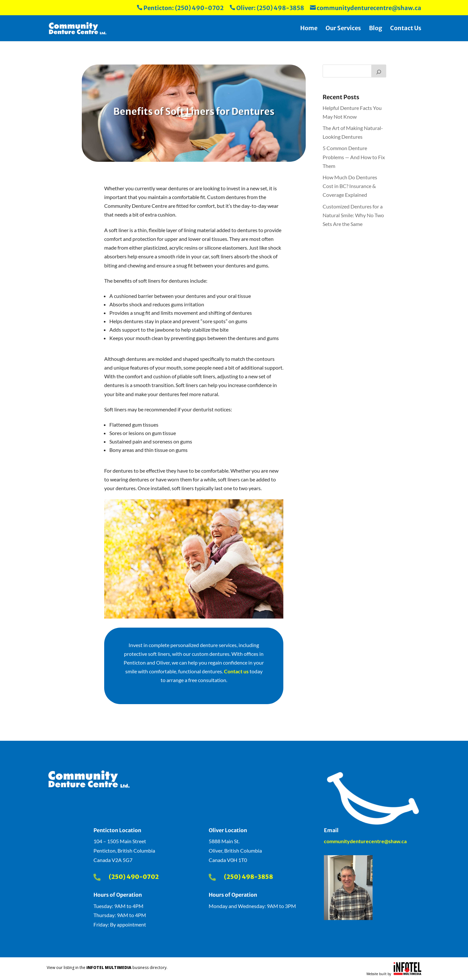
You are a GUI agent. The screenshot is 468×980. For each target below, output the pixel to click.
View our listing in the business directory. (107, 968)
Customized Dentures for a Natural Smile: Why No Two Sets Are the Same (353, 215)
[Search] (379, 71)
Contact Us (406, 29)
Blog (376, 29)
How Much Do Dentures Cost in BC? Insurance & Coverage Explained (350, 186)
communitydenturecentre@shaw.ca (366, 8)
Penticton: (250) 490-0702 (180, 8)
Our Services (343, 29)
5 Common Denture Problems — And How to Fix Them (354, 157)
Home (309, 29)
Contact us (236, 671)
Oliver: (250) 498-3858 (267, 8)
